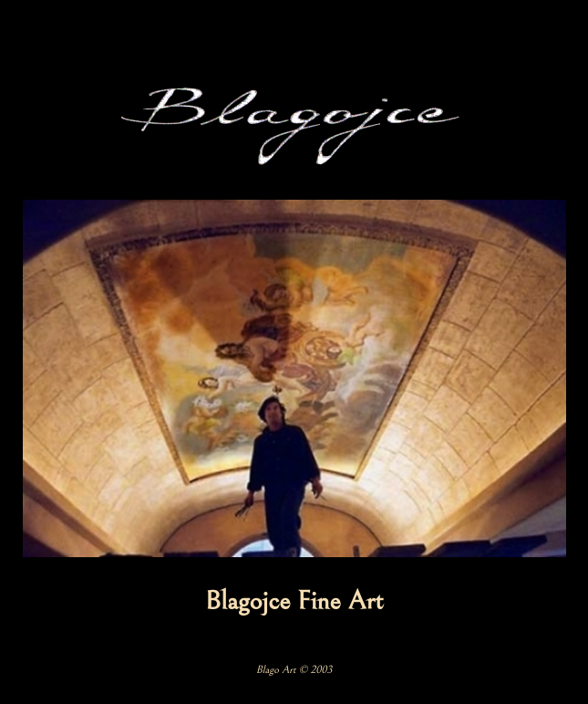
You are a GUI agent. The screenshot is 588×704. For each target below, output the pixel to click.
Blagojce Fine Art (294, 601)
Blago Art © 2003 (294, 670)
